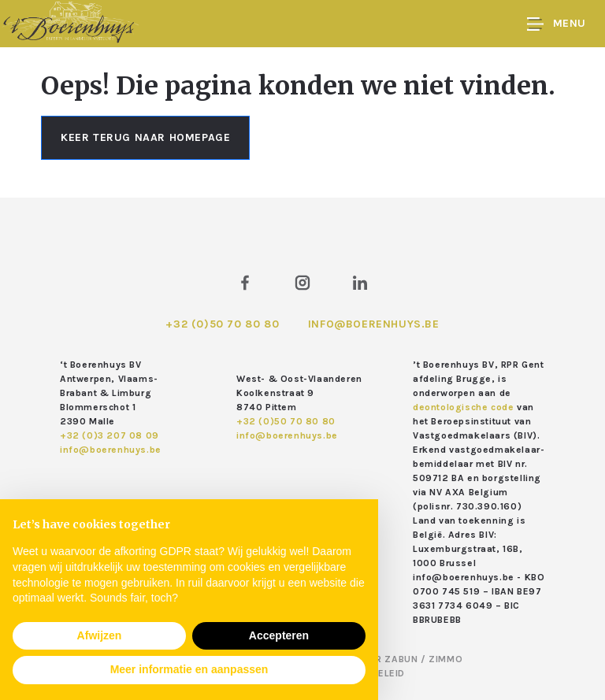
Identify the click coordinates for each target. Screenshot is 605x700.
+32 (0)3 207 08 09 (109, 435)
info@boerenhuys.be (374, 324)
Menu (557, 24)
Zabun (401, 659)
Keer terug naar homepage (145, 137)
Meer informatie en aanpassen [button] (189, 669)
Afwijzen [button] (100, 635)
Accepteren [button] (279, 635)
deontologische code (463, 407)
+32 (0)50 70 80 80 (222, 324)
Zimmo (445, 659)
